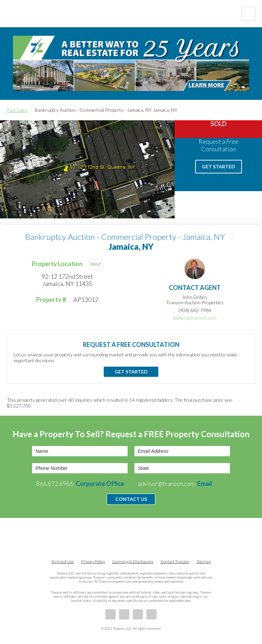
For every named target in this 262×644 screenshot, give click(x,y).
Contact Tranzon (175, 561)
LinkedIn (124, 614)
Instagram (151, 614)
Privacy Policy (93, 561)
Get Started (219, 166)
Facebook (111, 614)
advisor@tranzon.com (175, 484)
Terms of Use (63, 561)
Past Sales (17, 110)
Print (252, 110)
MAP (96, 264)
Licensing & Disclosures (133, 561)
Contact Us (131, 499)
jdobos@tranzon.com (195, 318)
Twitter (138, 614)
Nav (248, 14)
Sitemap (204, 561)
